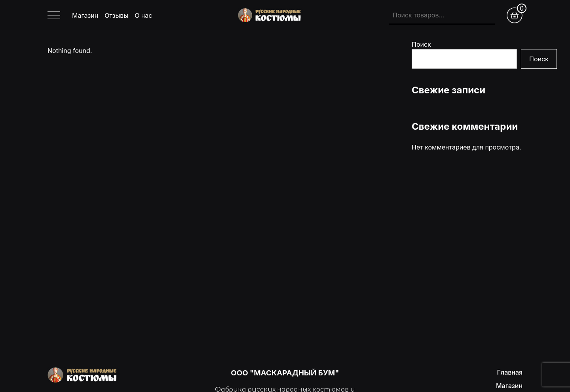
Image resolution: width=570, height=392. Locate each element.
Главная (510, 372)
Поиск (421, 44)
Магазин (85, 15)
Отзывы (116, 15)
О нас (143, 15)
